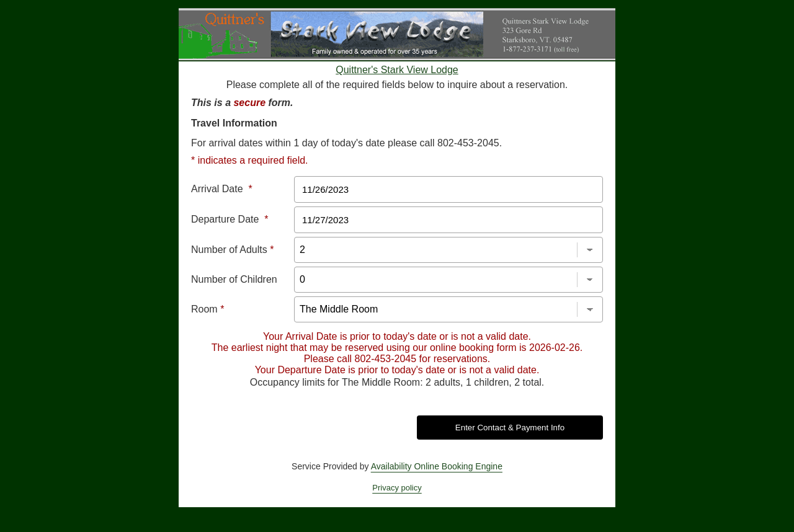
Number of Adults (232, 250)
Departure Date (230, 219)
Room (207, 309)
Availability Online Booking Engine (437, 466)
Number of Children (234, 279)
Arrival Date (222, 189)
